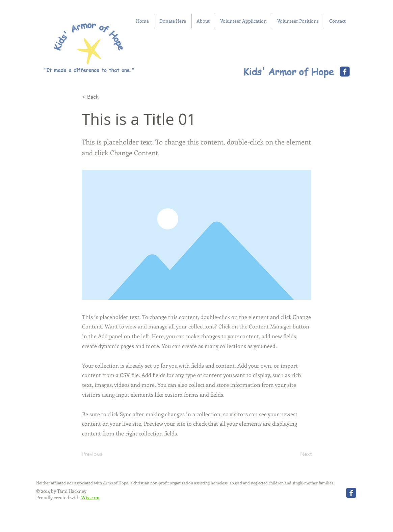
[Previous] (104, 454)
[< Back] (104, 97)
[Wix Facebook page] (345, 72)
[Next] (295, 454)
